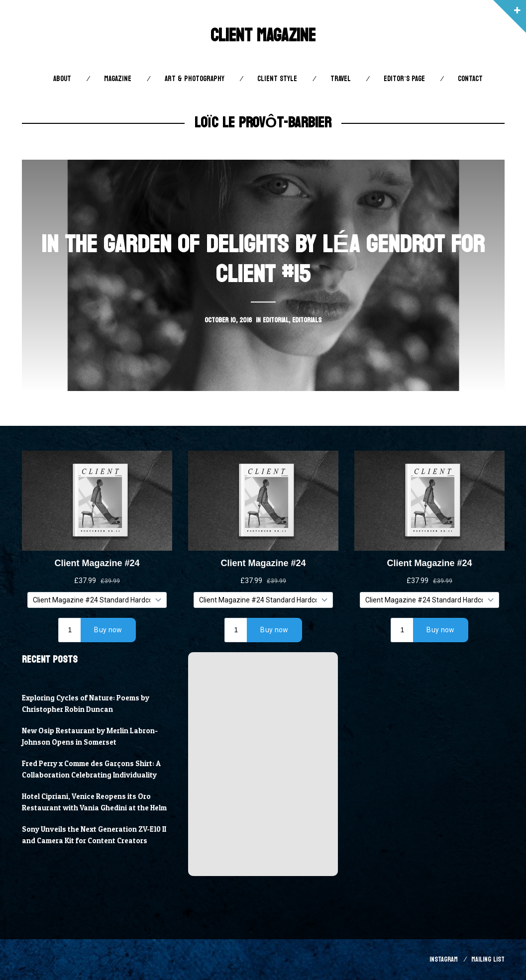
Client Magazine (263, 36)
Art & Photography (195, 79)
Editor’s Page (404, 79)
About (62, 79)
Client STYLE (277, 79)
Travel (341, 79)
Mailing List (488, 959)
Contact (470, 79)
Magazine (118, 79)
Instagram (444, 959)
